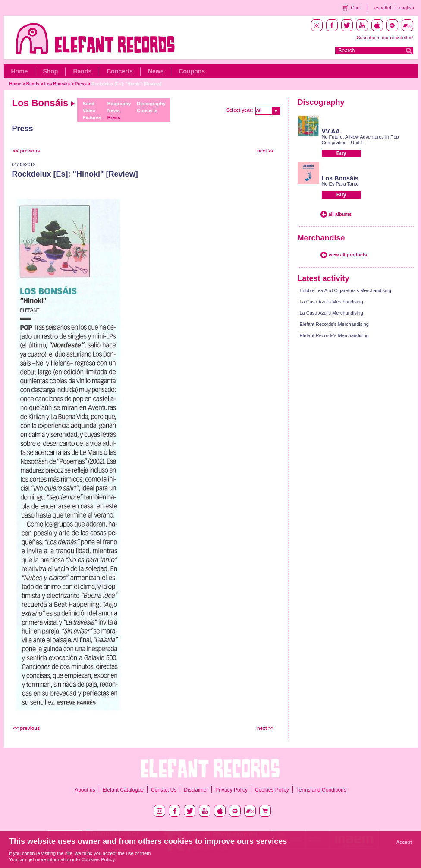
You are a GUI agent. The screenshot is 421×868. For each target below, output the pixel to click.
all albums (340, 214)
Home (20, 71)
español (383, 8)
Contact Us (164, 790)
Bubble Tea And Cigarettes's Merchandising (346, 290)
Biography (119, 104)
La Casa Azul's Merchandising (331, 302)
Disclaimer (196, 790)
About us (85, 790)
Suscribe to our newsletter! (385, 38)
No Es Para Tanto (340, 184)
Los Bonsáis (57, 84)
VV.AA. (332, 131)
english (407, 8)
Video (89, 110)
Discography (151, 104)
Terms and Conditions (321, 790)
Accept (404, 842)
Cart (355, 8)
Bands (82, 71)
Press (81, 84)
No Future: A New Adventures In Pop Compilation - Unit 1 (360, 140)
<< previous (27, 151)
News (156, 71)
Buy (341, 153)
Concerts (120, 71)
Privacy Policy (231, 790)
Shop (50, 71)
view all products (348, 255)
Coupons (192, 71)
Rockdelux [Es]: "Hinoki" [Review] (126, 84)
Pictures (92, 117)
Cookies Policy (272, 790)
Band (88, 104)
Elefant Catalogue (123, 790)
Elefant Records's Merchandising (334, 324)
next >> (265, 151)
